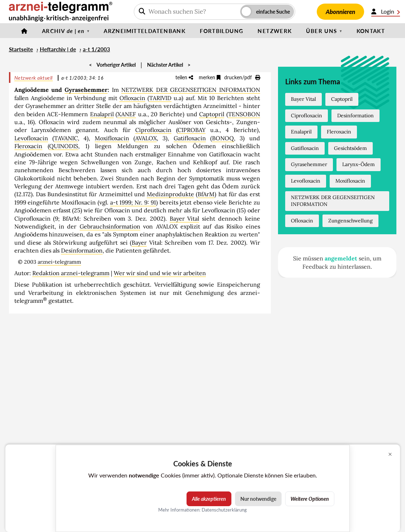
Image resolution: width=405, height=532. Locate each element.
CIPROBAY (192, 130)
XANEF (127, 114)
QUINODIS (64, 146)
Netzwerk (275, 31)
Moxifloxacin (112, 138)
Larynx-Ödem (359, 164)
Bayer (139, 243)
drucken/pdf (242, 77)
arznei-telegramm (59, 262)
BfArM (206, 194)
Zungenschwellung (350, 221)
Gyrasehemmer (86, 90)
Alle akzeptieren (209, 499)
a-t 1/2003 (96, 49)
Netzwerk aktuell (34, 78)
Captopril (212, 114)
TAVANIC (66, 138)
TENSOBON (244, 114)
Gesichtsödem (350, 148)
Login (386, 11)
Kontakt (371, 31)
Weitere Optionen (310, 499)
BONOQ (223, 138)
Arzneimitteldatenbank (145, 31)
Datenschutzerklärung (224, 510)
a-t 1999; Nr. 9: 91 (133, 202)
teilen (184, 77)
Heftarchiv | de (58, 49)
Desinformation (82, 250)
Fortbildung (222, 31)
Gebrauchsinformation (110, 226)
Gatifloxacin (190, 138)
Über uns (321, 31)
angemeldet (341, 258)
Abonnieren (340, 12)
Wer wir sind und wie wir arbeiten (160, 273)
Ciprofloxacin (153, 130)
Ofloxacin (132, 98)
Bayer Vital (185, 218)
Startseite (21, 49)
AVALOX (146, 138)
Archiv (63, 31)
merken (210, 77)
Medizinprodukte (170, 194)
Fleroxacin (28, 146)
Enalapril (102, 114)
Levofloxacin (31, 138)
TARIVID (160, 98)
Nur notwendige (258, 499)
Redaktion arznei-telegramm (71, 273)
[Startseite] (24, 31)
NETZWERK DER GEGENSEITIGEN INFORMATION (190, 90)
